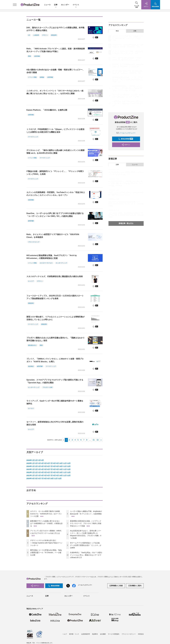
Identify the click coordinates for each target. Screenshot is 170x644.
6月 (49, 463)
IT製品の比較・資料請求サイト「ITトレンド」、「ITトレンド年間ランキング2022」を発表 (55, 173)
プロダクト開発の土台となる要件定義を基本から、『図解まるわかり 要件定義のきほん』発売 (56, 339)
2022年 (29, 472)
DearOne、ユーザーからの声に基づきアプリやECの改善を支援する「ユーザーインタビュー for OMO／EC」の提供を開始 (55, 215)
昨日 (117, 31)
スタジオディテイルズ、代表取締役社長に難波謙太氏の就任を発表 (55, 276)
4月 (43, 460)
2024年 (29, 466)
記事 (56, 5)
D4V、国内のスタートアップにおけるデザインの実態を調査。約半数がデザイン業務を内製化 (55, 29)
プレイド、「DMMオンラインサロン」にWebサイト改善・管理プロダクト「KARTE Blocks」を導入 (55, 360)
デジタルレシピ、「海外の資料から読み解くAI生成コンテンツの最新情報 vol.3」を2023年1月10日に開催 (56, 152)
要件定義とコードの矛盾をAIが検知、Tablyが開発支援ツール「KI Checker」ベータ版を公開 (46, 553)
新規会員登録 (126, 139)
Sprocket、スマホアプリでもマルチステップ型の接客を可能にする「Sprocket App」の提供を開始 (55, 381)
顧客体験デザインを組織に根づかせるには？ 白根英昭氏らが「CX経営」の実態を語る (46, 523)
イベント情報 (32, 77)
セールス (31, 408)
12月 (69, 463)
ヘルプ (65, 634)
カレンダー (65, 5)
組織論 (42, 77)
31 (94, 440)
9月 (58, 463)
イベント (76, 5)
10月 (61, 463)
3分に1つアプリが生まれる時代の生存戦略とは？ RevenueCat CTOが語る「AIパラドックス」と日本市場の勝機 (126, 204)
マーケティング (33, 137)
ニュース (47, 5)
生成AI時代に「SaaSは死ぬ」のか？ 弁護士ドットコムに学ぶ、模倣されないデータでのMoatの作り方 (86, 555)
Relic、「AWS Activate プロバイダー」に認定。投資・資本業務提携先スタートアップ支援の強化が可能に (56, 50)
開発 (30, 56)
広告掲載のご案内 (135, 586)
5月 (45, 463)
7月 (52, 463)
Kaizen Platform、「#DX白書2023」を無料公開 (47, 110)
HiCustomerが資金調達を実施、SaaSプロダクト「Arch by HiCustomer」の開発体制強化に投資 (52, 257)
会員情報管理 (86, 634)
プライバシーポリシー (129, 634)
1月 (34, 460)
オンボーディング (61, 263)
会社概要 (103, 634)
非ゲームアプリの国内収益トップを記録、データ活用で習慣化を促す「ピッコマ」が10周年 (86, 545)
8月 (54, 463)
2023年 (29, 469)
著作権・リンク (74, 634)
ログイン (126, 145)
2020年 (29, 478)
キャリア (31, 281)
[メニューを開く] (15, 5)
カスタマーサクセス (46, 263)
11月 (65, 463)
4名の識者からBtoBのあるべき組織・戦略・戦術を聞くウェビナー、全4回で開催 (55, 71)
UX (29, 35)
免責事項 (95, 634)
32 (98, 440)
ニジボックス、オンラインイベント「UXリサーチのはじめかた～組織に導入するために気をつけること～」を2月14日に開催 (55, 92)
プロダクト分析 (48, 387)
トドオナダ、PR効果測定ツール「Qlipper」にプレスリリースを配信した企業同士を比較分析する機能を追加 (55, 131)
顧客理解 (31, 221)
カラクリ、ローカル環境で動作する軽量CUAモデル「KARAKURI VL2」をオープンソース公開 (46, 514)
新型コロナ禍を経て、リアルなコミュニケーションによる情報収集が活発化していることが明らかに (56, 318)
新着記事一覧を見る (126, 223)
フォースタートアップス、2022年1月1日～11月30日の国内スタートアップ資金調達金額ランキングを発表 (55, 297)
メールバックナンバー (126, 133)
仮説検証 (31, 366)
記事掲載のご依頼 (116, 586)
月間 (135, 31)
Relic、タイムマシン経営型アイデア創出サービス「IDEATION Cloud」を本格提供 (53, 236)
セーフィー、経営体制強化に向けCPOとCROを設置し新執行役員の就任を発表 (55, 423)
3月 (39, 460)
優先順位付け (32, 345)
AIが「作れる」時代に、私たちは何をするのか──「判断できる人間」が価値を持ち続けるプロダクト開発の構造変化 (126, 215)
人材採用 (36, 35)
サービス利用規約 (114, 634)
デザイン (45, 35)
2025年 (29, 463)
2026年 (29, 460)
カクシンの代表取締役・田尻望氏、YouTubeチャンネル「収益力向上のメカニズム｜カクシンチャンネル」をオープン (56, 194)
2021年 (29, 475)
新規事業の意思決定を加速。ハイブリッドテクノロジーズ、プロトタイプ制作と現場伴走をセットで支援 (86, 523)
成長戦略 (37, 56)
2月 (36, 460)
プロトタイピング (34, 242)
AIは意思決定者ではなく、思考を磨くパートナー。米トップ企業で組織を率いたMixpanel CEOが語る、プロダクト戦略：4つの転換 (127, 88)
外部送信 (141, 634)
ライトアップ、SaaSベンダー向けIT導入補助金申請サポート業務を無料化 (55, 402)
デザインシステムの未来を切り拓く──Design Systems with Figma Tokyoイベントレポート (46, 543)
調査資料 (54, 35)
